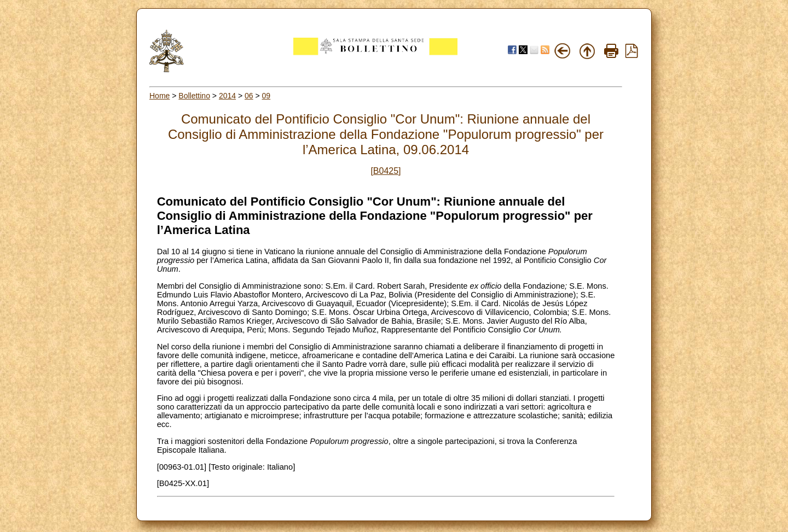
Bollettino (194, 96)
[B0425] (386, 171)
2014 (227, 96)
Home (160, 96)
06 (249, 96)
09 (266, 96)
